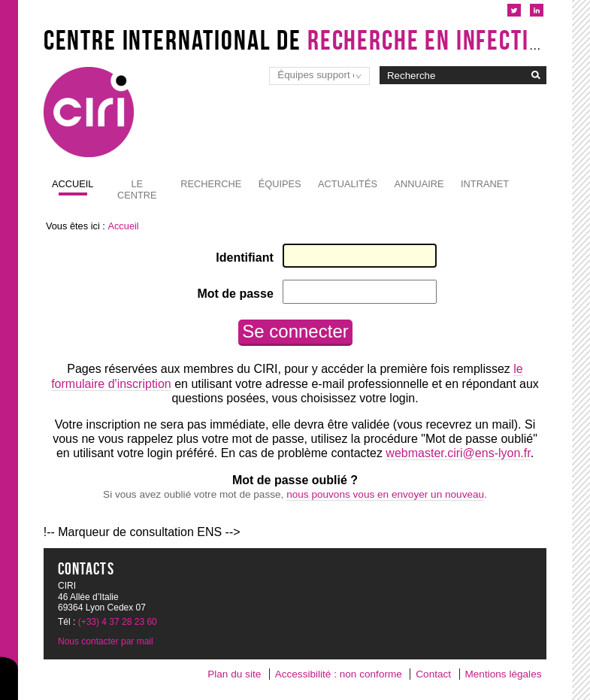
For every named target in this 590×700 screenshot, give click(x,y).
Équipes (280, 184)
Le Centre (137, 189)
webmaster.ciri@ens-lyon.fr (458, 453)
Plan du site (234, 674)
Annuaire (419, 184)
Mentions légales (503, 674)
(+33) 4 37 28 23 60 (118, 622)
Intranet (485, 184)
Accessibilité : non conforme (339, 674)
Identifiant (244, 258)
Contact (433, 674)
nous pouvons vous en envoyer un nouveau (385, 494)
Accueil (73, 184)
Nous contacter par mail (106, 641)
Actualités (348, 184)
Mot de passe (235, 294)
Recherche (211, 184)
